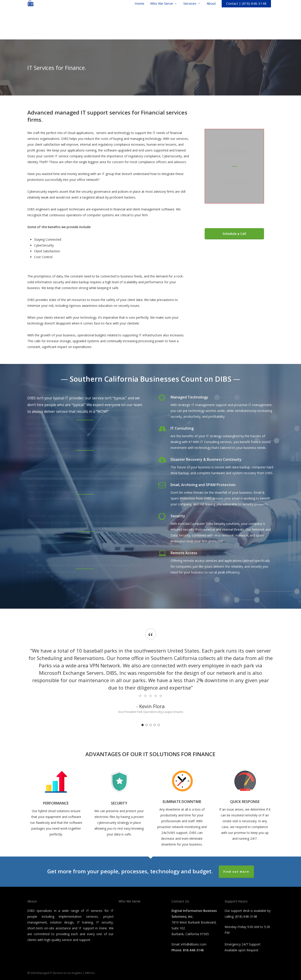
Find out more (236, 872)
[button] (234, 234)
